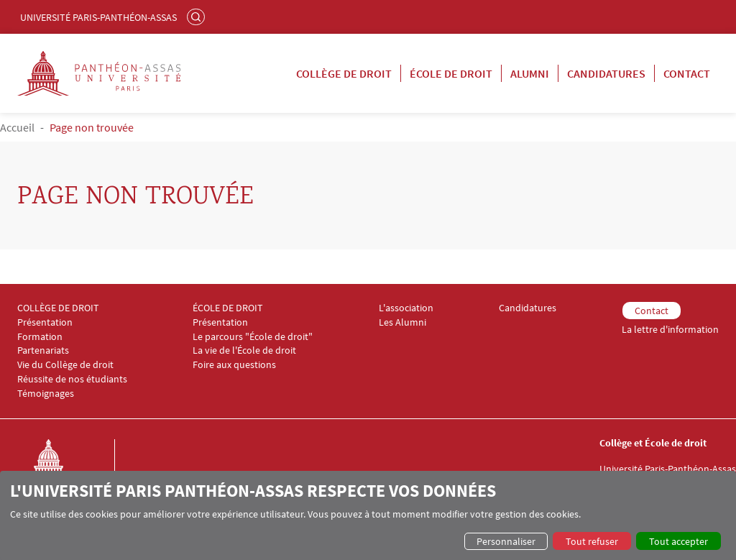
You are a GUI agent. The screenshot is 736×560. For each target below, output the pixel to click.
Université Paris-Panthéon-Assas (98, 17)
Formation (40, 337)
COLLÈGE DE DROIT (58, 308)
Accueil (17, 127)
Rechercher (198, 17)
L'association (406, 308)
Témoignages (46, 394)
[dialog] (368, 515)
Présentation (45, 322)
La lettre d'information (670, 330)
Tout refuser (592, 541)
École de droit (451, 73)
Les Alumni (402, 322)
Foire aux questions (234, 365)
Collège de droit (344, 73)
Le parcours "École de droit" (253, 337)
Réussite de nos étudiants (72, 379)
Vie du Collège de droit (65, 365)
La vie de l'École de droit (244, 350)
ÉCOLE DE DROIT (228, 308)
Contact (687, 73)
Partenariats (43, 350)
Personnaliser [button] (506, 541)
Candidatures (606, 73)
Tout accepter (678, 541)
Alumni (530, 73)
